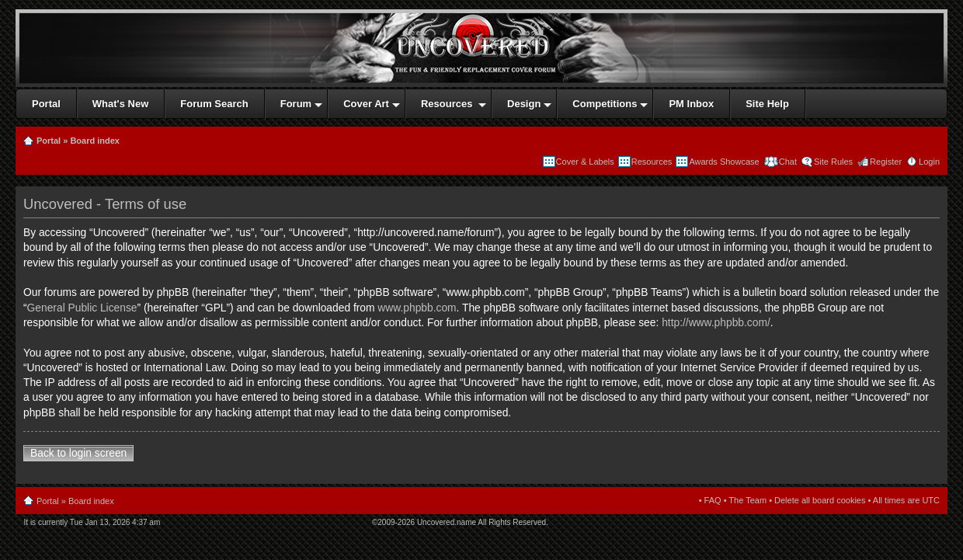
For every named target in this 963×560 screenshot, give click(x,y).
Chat (787, 162)
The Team (747, 500)
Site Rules (833, 162)
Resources (652, 162)
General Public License (82, 308)
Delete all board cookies (820, 500)
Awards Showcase (724, 162)
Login (929, 162)
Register (886, 162)
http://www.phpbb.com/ (716, 323)
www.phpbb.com (417, 308)
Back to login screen (78, 453)
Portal (49, 141)
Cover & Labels (585, 162)
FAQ (713, 500)
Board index (95, 141)
